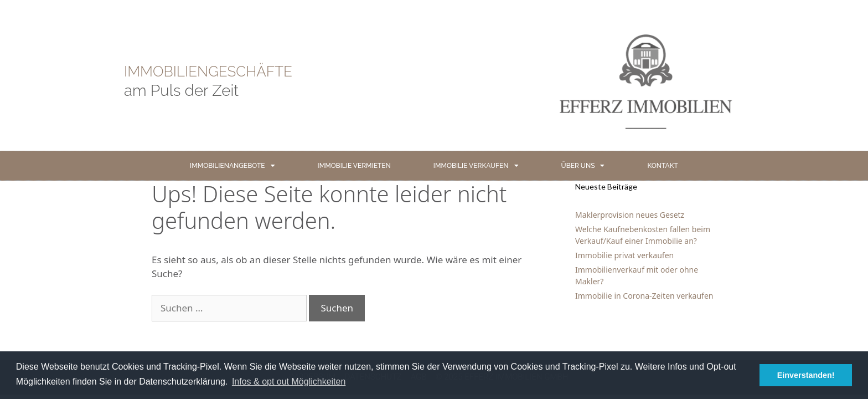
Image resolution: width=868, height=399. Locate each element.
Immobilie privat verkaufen (624, 255)
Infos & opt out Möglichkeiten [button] (289, 382)
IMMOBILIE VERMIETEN (354, 166)
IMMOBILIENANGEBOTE (232, 166)
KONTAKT (662, 166)
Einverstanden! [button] (806, 375)
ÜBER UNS (583, 166)
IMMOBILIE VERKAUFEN (476, 166)
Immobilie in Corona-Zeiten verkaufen (644, 296)
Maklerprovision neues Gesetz (630, 215)
